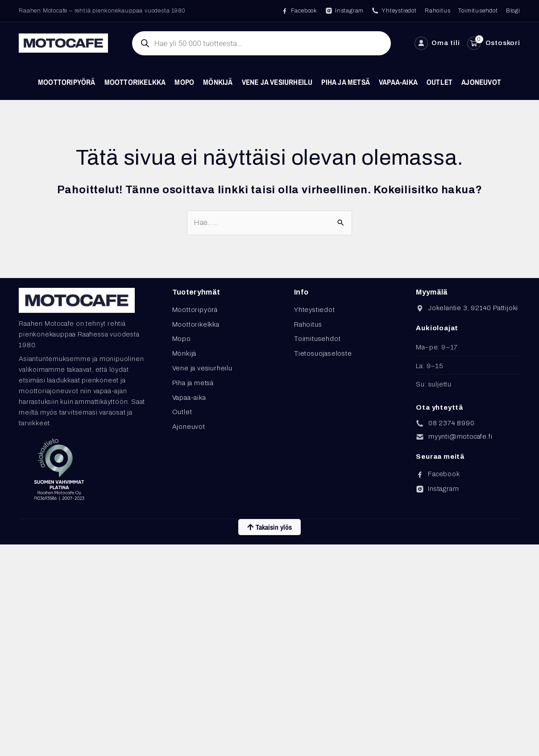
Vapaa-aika (398, 82)
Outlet (439, 82)
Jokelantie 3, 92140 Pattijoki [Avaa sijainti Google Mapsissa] (473, 308)
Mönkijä (218, 82)
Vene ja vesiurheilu (277, 82)
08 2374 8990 (452, 423)
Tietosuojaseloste (323, 353)
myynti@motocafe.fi (460, 436)
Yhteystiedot (315, 310)
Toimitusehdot (317, 339)
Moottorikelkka (135, 82)
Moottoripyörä (67, 82)
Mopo (184, 82)
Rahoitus (308, 324)
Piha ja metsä (346, 82)
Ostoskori (503, 43)
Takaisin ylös (269, 527)
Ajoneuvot (481, 82)
